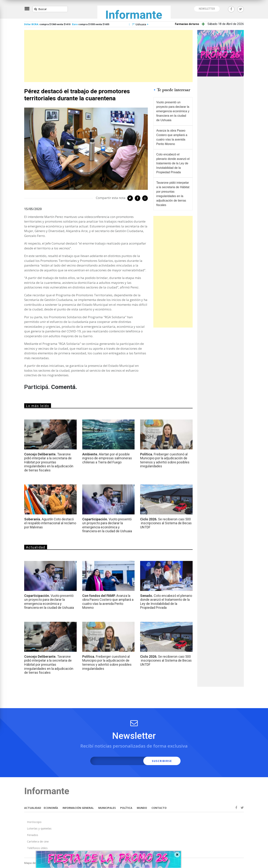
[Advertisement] (108, 56)
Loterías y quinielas (39, 828)
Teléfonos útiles (37, 848)
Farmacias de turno (187, 24)
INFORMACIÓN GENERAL (78, 808)
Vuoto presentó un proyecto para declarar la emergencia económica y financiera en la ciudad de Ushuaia (173, 111)
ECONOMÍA (51, 808)
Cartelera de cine (38, 841)
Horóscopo (34, 822)
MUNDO (142, 808)
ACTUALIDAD (33, 808)
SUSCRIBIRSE (162, 761)
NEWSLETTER (207, 9)
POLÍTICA (126, 808)
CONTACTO (159, 808)
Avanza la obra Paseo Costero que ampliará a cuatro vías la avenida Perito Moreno (172, 137)
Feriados (33, 835)
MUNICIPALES (107, 808)
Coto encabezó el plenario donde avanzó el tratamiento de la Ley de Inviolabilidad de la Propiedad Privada (173, 163)
